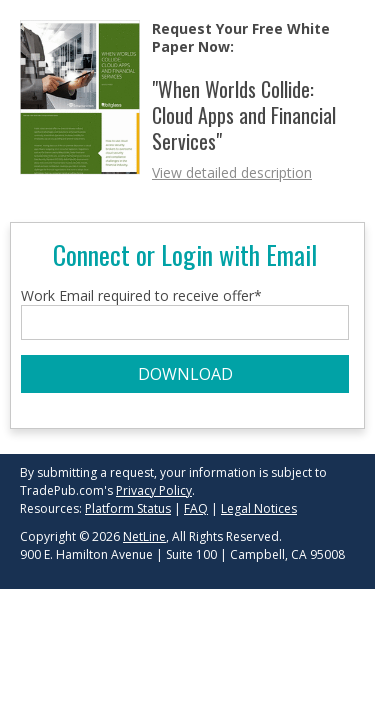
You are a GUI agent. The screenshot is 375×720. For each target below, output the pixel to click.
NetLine (144, 536)
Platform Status (128, 508)
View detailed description (232, 172)
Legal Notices (259, 508)
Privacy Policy (154, 490)
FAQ (196, 508)
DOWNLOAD (185, 374)
